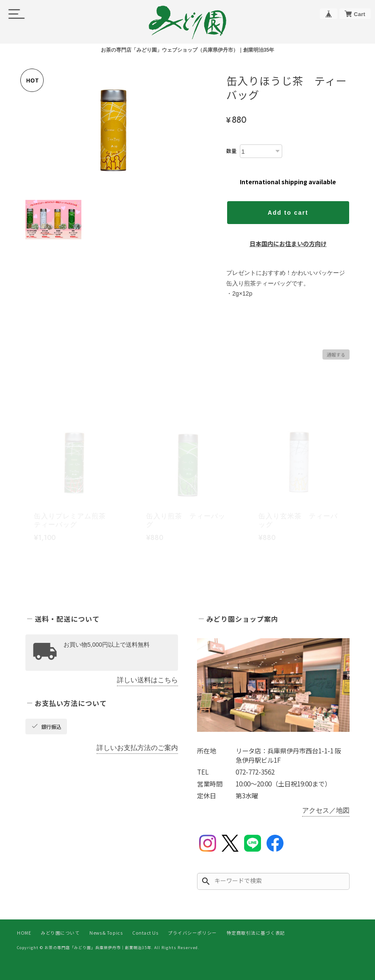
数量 (231, 151)
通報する (336, 354)
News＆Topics (106, 933)
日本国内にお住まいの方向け (288, 244)
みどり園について (60, 933)
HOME (24, 933)
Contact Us (145, 933)
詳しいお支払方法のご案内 (137, 748)
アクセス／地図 (326, 810)
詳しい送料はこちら (147, 680)
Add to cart (288, 213)
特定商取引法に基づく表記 (256, 933)
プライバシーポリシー (192, 933)
